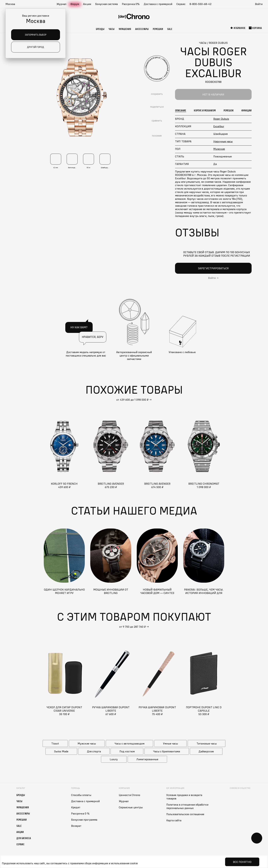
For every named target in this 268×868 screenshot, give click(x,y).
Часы (112, 29)
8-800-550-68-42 (200, 4)
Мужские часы (87, 743)
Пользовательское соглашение (185, 814)
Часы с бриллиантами (167, 751)
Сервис (181, 4)
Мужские (219, 149)
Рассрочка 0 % (80, 813)
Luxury (114, 759)
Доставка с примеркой (158, 4)
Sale (170, 29)
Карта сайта (174, 820)
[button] (12, 4)
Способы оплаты (81, 795)
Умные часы (170, 743)
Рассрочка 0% (131, 4)
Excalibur (219, 126)
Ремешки (158, 29)
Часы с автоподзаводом (129, 743)
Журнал (61, 4)
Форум (75, 4)
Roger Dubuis (221, 119)
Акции (87, 4)
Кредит (76, 807)
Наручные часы (223, 141)
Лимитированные (147, 759)
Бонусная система (106, 4)
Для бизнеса (24, 838)
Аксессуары (142, 29)
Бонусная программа (84, 820)
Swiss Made (61, 751)
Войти (259, 4)
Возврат (76, 826)
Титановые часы (207, 743)
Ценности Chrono (129, 795)
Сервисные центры (131, 807)
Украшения (125, 29)
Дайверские (206, 751)
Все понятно (242, 862)
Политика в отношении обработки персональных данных (187, 806)
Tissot (55, 743)
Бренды (100, 29)
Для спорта (94, 751)
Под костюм (127, 751)
